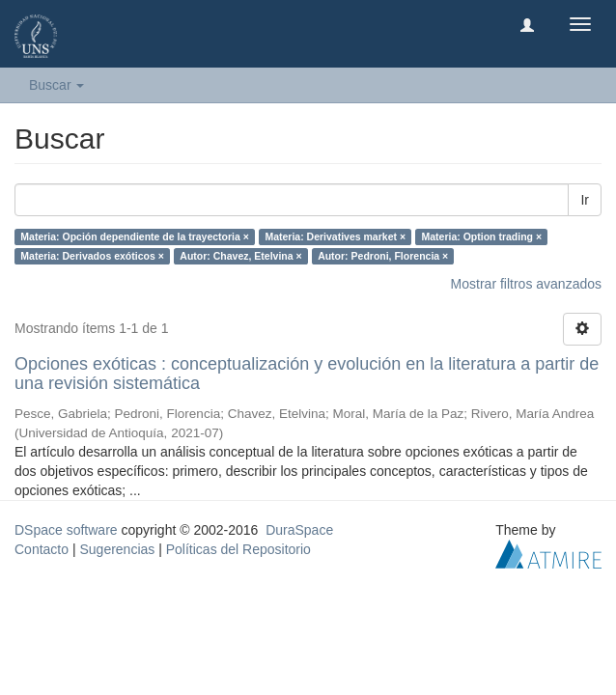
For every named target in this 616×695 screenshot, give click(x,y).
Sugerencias (117, 549)
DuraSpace (299, 530)
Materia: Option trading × (482, 236)
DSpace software (66, 530)
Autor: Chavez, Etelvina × (240, 256)
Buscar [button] (56, 85)
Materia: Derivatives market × (335, 236)
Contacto (42, 549)
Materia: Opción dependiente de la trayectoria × (135, 236)
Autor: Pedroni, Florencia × (383, 256)
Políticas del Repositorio (238, 549)
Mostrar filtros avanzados (526, 284)
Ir (585, 200)
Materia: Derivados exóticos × (92, 256)
